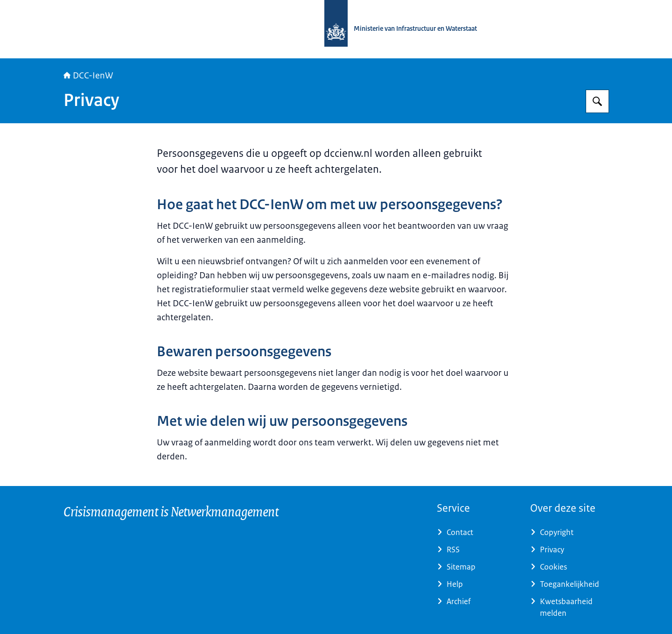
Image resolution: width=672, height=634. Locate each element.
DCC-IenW (88, 76)
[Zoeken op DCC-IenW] (597, 101)
